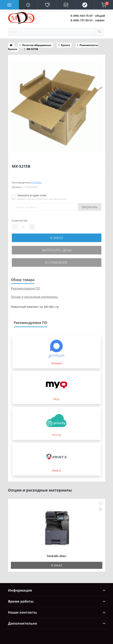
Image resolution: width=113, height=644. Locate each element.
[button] (88, 16)
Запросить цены (56, 250)
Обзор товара (23, 280)
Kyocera (65, 45)
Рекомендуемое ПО (25, 288)
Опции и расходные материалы (34, 297)
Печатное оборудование (37, 45)
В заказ (57, 238)
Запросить (90, 207)
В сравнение (57, 262)
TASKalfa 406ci (56, 556)
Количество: (20, 221)
